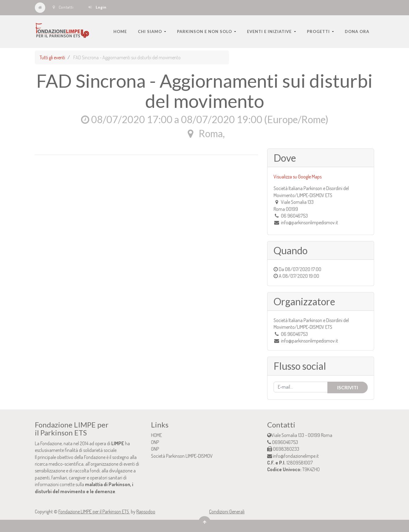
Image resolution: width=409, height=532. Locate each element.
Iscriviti (348, 387)
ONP (155, 442)
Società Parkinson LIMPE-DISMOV (182, 456)
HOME (157, 435)
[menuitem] (120, 31)
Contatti (63, 7)
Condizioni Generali (227, 512)
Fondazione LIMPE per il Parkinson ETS (94, 512)
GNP (155, 449)
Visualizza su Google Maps (298, 177)
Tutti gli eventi (52, 57)
